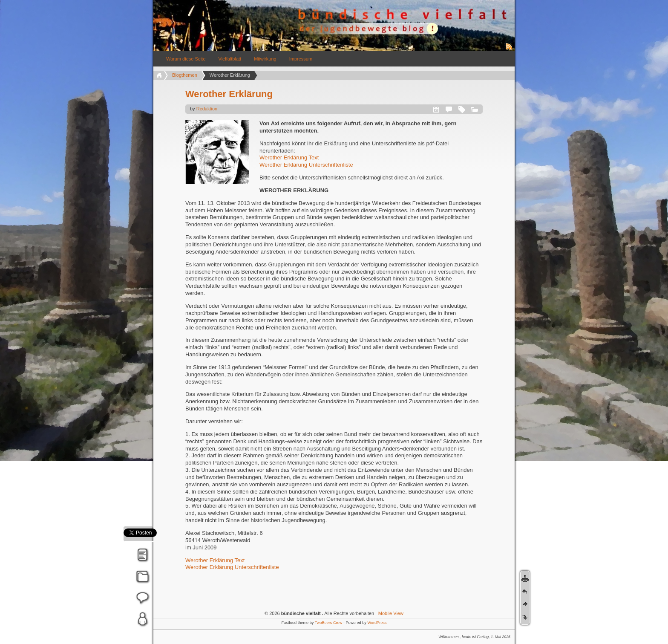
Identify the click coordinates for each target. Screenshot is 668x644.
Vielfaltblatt (230, 59)
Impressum (301, 59)
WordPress (377, 623)
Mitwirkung (265, 59)
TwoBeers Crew (329, 623)
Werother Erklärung (229, 94)
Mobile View (391, 613)
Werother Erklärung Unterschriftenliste (306, 165)
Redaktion (207, 109)
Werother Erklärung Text (289, 157)
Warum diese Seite (186, 59)
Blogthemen (185, 75)
